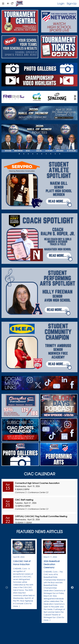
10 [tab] (60, 154)
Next (72, 588)
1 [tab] (19, 154)
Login (61, 3)
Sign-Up (72, 3)
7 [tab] (46, 154)
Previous (7, 588)
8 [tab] (51, 154)
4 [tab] (33, 154)
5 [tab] (37, 154)
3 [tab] (28, 154)
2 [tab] (24, 154)
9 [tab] (55, 154)
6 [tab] (42, 154)
